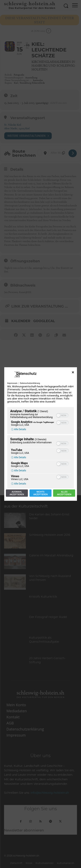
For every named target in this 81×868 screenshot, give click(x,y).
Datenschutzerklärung (30, 383)
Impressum (12, 383)
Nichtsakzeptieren (40, 493)
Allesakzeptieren (64, 493)
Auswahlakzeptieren (17, 493)
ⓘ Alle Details (19, 429)
